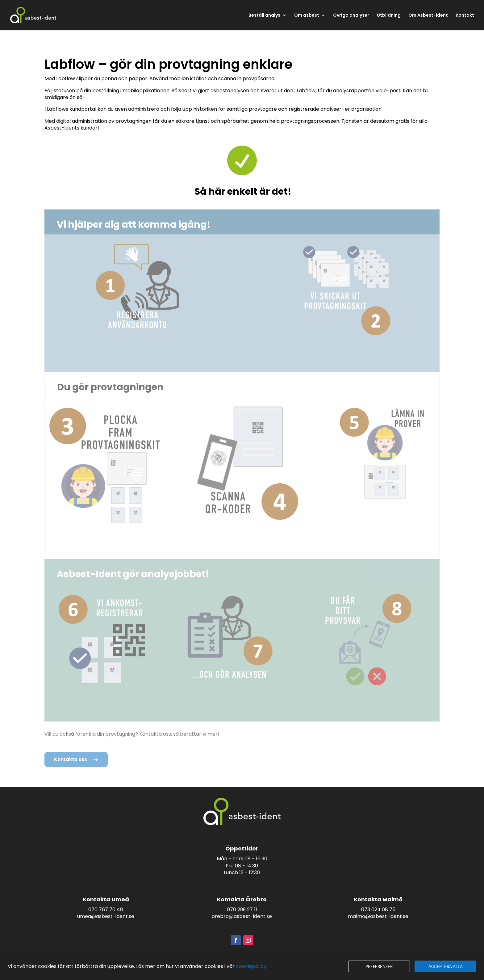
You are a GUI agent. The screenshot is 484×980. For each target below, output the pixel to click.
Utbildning (389, 16)
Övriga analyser (351, 16)
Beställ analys (264, 16)
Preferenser (379, 966)
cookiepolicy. (252, 966)
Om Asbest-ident (428, 16)
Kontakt (465, 16)
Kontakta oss (71, 759)
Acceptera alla (446, 966)
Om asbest (307, 16)
